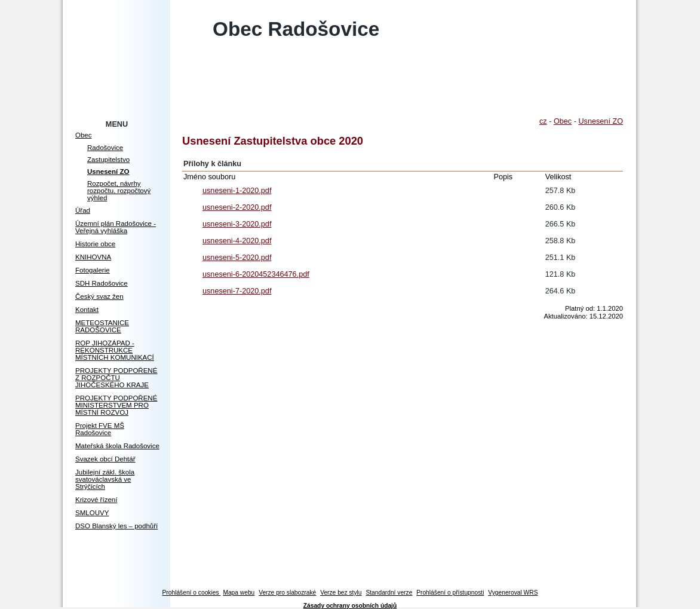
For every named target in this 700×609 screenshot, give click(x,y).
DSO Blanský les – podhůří (116, 526)
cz (543, 121)
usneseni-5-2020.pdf (237, 258)
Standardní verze (389, 593)
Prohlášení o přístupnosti (450, 593)
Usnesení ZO (108, 172)
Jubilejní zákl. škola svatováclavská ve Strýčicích (105, 479)
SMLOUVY (92, 513)
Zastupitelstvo (108, 160)
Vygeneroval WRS (513, 593)
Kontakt (87, 310)
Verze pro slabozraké (287, 593)
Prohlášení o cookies (192, 593)
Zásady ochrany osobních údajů (350, 606)
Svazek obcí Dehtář (105, 459)
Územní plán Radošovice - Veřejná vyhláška (116, 227)
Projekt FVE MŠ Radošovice (100, 429)
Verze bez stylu (341, 593)
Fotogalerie (93, 270)
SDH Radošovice (102, 283)
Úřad (83, 210)
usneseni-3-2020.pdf (237, 224)
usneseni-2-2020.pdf (237, 207)
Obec (84, 135)
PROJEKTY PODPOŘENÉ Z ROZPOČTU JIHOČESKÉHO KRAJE (116, 378)
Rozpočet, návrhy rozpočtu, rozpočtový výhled (119, 191)
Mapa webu (239, 593)
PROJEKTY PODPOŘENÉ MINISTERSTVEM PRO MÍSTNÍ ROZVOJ (116, 405)
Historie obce (95, 244)
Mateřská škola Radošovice (117, 446)
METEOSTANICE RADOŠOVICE (102, 326)
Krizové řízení (96, 500)
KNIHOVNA (93, 257)
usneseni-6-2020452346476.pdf (256, 274)
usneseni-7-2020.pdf (237, 291)
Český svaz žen (99, 296)
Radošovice (105, 148)
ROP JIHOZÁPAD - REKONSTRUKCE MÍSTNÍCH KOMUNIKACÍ (115, 350)
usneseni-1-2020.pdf (237, 191)
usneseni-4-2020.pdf (237, 241)
